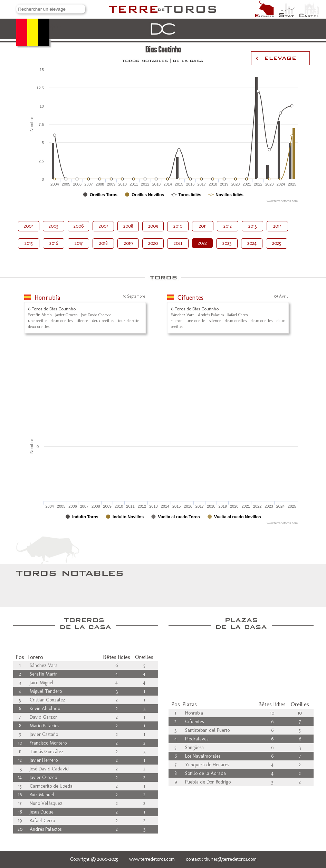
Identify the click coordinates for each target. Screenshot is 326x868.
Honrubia (47, 298)
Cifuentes (190, 298)
